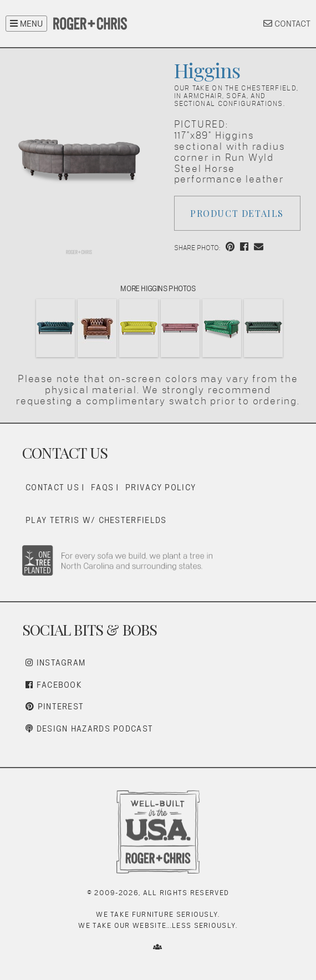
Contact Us (52, 487)
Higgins (207, 70)
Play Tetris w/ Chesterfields (96, 520)
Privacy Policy (160, 487)
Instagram (55, 662)
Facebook (54, 685)
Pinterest (55, 706)
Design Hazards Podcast (89, 728)
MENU (26, 24)
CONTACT (287, 24)
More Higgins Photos (158, 288)
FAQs (102, 487)
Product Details (237, 213)
